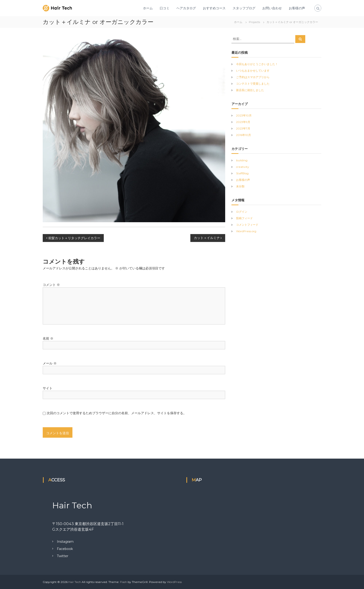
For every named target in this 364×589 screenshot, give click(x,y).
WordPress (174, 582)
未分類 (240, 186)
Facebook (65, 549)
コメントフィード (247, 225)
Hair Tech (75, 582)
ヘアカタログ (186, 8)
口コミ (165, 8)
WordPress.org (246, 231)
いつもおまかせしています (253, 71)
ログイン (242, 212)
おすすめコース (214, 8)
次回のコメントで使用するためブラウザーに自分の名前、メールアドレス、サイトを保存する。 (117, 413)
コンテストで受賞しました (253, 84)
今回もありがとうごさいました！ (257, 64)
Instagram (65, 542)
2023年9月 (243, 122)
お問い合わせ (272, 8)
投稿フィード (244, 218)
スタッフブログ (244, 8)
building (242, 160)
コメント (51, 285)
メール (50, 363)
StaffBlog (242, 173)
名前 (48, 338)
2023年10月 (244, 115)
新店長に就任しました (250, 90)
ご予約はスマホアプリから (253, 77)
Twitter (63, 556)
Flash (123, 582)
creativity (243, 167)
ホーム (148, 8)
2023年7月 (243, 128)
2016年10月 (244, 135)
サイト (48, 388)
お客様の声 (297, 8)
